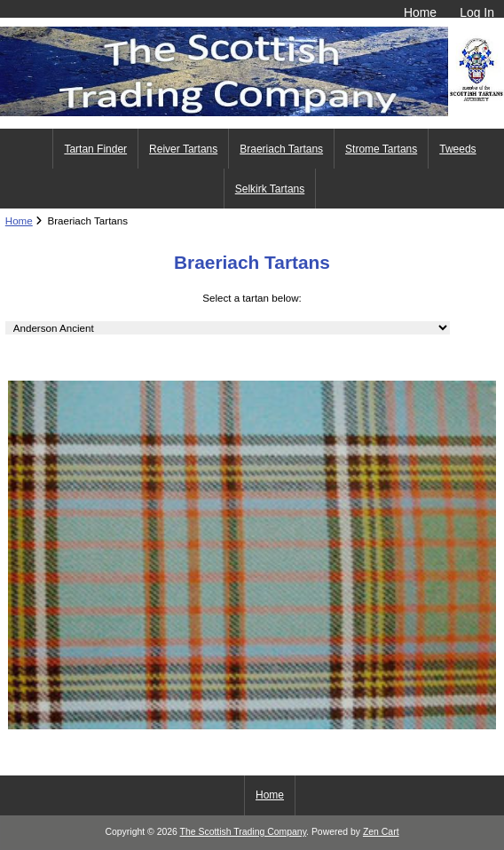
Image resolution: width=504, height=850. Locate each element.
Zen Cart (381, 832)
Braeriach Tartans (281, 149)
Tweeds (457, 149)
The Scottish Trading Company (244, 832)
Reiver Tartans (183, 149)
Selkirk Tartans (270, 189)
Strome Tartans (381, 149)
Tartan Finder (95, 149)
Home (420, 12)
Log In (477, 12)
